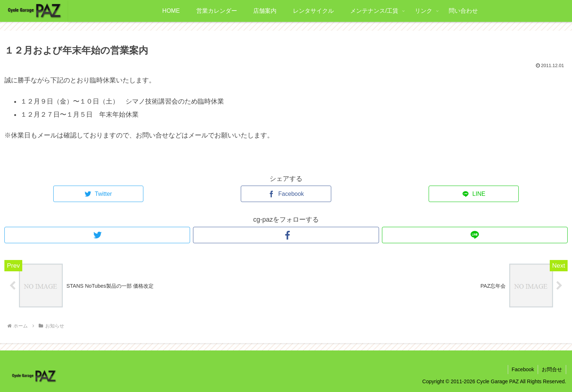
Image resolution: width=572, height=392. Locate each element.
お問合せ (552, 369)
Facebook (523, 369)
